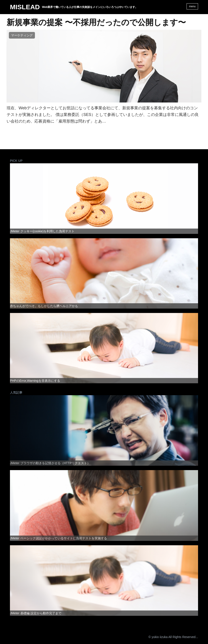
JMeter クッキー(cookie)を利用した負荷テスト (42, 231)
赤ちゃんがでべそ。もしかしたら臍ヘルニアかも (44, 306)
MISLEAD (25, 7)
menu (192, 6)
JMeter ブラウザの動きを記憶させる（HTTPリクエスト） (50, 463)
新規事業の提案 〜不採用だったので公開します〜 (96, 22)
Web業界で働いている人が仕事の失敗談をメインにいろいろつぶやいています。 (90, 7)
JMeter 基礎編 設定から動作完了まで (36, 613)
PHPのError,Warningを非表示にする (35, 381)
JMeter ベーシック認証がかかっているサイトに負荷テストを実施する (58, 538)
